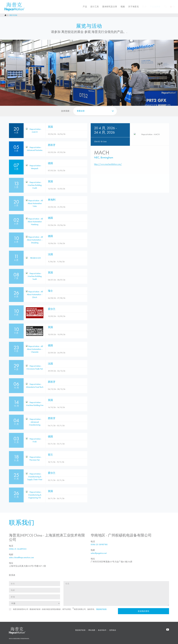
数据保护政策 (82, 636)
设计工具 (93, 7)
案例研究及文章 (108, 7)
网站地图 (94, 636)
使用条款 (115, 636)
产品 (83, 7)
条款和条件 (104, 636)
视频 (121, 7)
